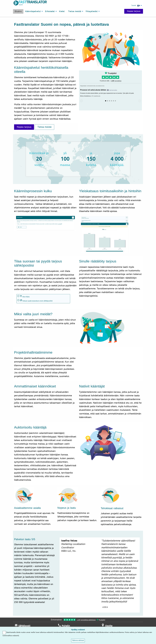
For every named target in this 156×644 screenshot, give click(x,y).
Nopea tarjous (134, 11)
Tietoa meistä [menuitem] (75, 11)
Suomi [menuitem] (136, 6)
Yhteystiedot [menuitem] (92, 11)
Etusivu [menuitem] (18, 11)
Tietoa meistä (45, 127)
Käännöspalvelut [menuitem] (33, 11)
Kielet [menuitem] (62, 11)
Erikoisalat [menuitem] (50, 11)
